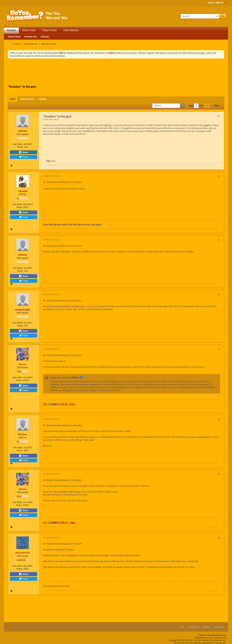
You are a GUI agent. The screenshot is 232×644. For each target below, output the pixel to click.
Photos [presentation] (43, 99)
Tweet (24, 157)
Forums (11, 30)
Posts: (20, 147)
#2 (219, 176)
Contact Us (194, 627)
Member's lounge (49, 44)
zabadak (23, 191)
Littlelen (22, 131)
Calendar (45, 37)
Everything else (31, 44)
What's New (29, 30)
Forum (18, 44)
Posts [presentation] (13, 99)
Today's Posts (49, 30)
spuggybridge (23, 310)
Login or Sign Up (217, 3)
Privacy (207, 627)
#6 (219, 419)
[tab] (13, 99)
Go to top (219, 627)
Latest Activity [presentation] (27, 99)
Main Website (71, 30)
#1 (219, 116)
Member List (31, 37)
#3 (219, 240)
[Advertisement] (116, 72)
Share (24, 152)
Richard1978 (23, 553)
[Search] (200, 16)
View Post (81, 377)
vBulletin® (210, 638)
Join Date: (18, 144)
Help (182, 627)
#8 (219, 538)
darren (23, 364)
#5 (219, 349)
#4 (219, 295)
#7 (219, 474)
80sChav (23, 434)
